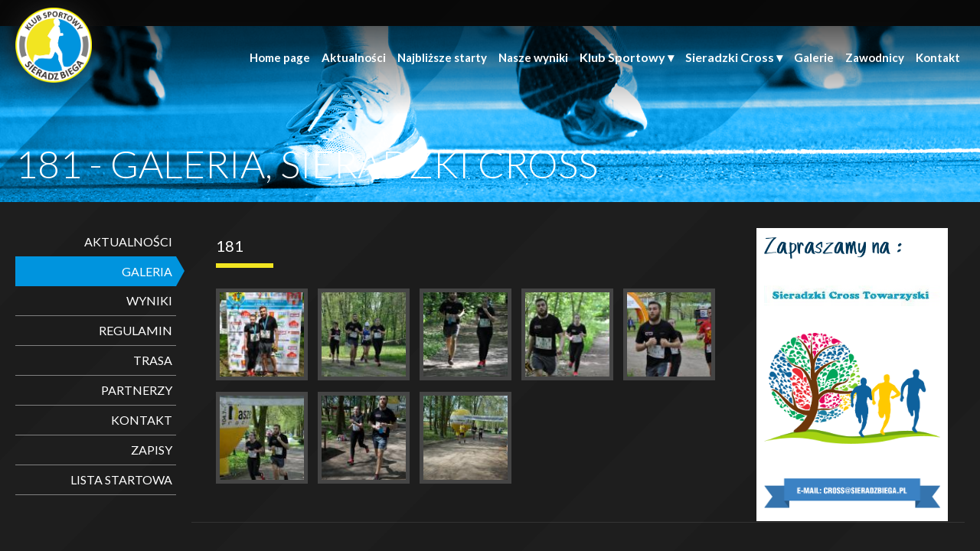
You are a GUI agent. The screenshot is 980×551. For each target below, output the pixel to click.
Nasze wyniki (533, 57)
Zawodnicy (875, 57)
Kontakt (938, 57)
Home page (280, 57)
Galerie (814, 57)
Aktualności (354, 57)
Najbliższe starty (442, 57)
